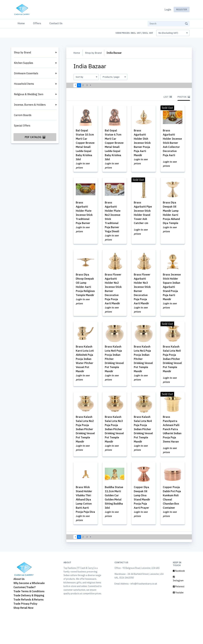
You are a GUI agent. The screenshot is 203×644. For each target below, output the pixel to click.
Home (22, 23)
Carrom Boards (23, 115)
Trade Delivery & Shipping (29, 621)
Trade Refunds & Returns (29, 625)
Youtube (178, 618)
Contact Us (56, 23)
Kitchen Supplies (24, 63)
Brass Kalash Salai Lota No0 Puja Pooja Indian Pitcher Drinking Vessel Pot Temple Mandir (172, 368)
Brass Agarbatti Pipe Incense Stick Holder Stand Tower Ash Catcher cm (143, 218)
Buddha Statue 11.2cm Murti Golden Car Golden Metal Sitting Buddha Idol (114, 520)
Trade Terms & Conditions (29, 617)
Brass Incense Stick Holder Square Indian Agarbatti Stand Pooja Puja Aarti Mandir (173, 291)
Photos (184, 97)
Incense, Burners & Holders (30, 105)
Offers (37, 23)
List (168, 97)
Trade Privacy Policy (25, 629)
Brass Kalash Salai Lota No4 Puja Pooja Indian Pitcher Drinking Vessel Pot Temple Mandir (143, 447)
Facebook (179, 596)
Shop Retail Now (23, 633)
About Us (19, 604)
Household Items (24, 84)
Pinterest (179, 612)
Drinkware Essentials (26, 73)
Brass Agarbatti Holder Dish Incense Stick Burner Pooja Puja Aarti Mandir (143, 143)
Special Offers (22, 126)
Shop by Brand (22, 52)
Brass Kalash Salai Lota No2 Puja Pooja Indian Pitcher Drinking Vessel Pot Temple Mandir (85, 447)
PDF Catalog (35, 137)
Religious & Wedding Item (29, 94)
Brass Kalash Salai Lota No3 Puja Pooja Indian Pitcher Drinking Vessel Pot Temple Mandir (114, 447)
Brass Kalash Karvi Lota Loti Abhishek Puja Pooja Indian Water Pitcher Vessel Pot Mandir (85, 364)
